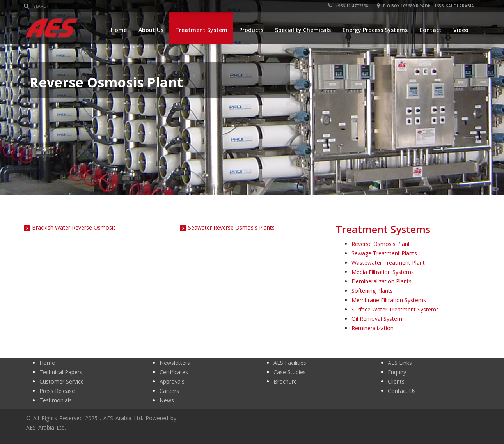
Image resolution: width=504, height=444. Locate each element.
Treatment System (201, 30)
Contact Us (402, 391)
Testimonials (56, 400)
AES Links (400, 363)
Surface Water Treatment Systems (395, 309)
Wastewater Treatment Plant (388, 263)
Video (461, 30)
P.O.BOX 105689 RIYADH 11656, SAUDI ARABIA (426, 6)
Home (119, 30)
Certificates (174, 372)
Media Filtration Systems (383, 272)
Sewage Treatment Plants (384, 253)
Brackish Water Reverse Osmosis (74, 227)
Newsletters (175, 363)
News (167, 400)
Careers (169, 391)
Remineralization (373, 328)
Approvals (172, 381)
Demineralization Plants (382, 281)
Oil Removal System (377, 319)
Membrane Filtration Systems (389, 300)
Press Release (57, 391)
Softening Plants (372, 291)
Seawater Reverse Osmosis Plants (231, 227)
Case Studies (290, 372)
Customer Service (62, 381)
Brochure (285, 381)
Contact (430, 30)
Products (251, 30)
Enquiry (397, 372)
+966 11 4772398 (349, 6)
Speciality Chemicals (303, 30)
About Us (151, 30)
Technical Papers (61, 372)
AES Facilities (290, 363)
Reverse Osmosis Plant (381, 244)
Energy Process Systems (375, 30)
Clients (396, 381)
